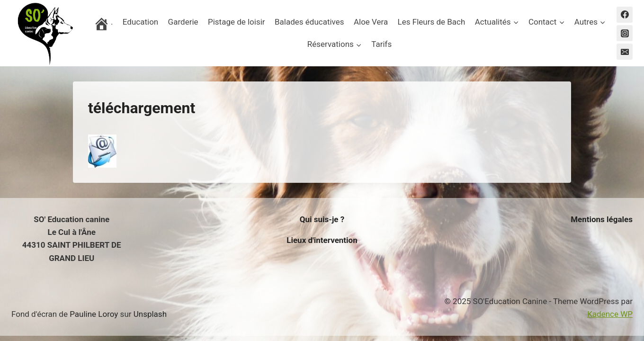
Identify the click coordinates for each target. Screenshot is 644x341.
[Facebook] (625, 15)
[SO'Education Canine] (45, 33)
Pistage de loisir (237, 22)
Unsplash (150, 314)
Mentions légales (602, 219)
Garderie (183, 22)
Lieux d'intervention (322, 240)
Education (140, 22)
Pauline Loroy (94, 314)
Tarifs (381, 44)
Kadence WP (610, 314)
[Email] (625, 52)
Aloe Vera (371, 22)
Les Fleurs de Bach (432, 22)
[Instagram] (625, 33)
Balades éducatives (309, 22)
